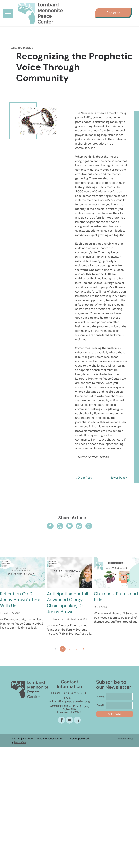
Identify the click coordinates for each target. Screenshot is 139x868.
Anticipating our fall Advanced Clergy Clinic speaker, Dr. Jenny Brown (68, 603)
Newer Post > (119, 478)
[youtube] (69, 721)
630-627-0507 (76, 693)
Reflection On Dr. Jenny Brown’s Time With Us (21, 600)
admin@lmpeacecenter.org (69, 701)
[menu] (8, 13)
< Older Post (83, 478)
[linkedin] (77, 721)
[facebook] (62, 721)
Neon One (20, 742)
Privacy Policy (126, 739)
